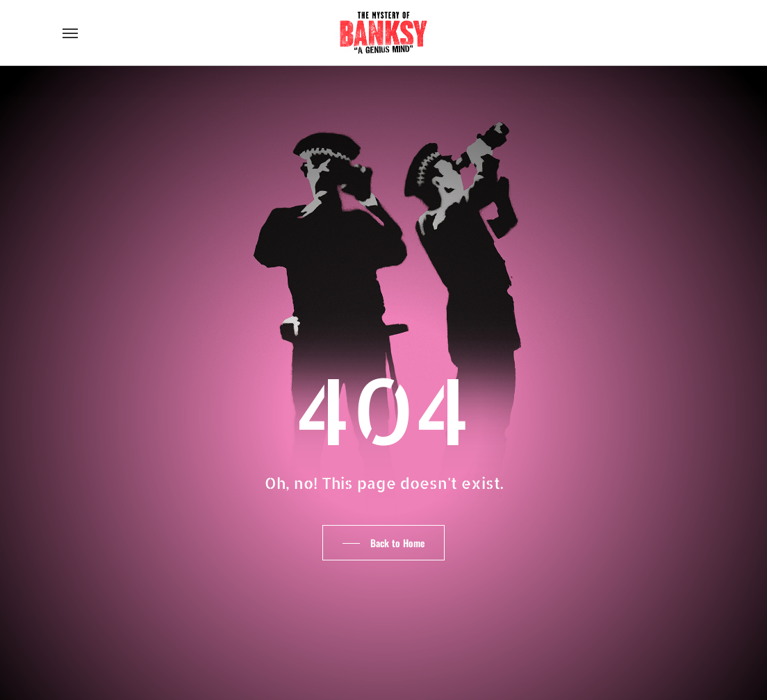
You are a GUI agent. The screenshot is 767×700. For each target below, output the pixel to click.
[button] (70, 33)
